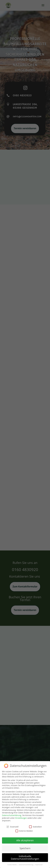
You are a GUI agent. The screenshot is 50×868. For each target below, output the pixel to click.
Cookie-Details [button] (12, 862)
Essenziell (12, 825)
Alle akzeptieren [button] (25, 838)
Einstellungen (21, 816)
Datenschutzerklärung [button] (26, 862)
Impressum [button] (39, 862)
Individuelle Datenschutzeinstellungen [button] (25, 855)
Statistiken (35, 825)
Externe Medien (24, 829)
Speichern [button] (25, 846)
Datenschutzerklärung (12, 813)
